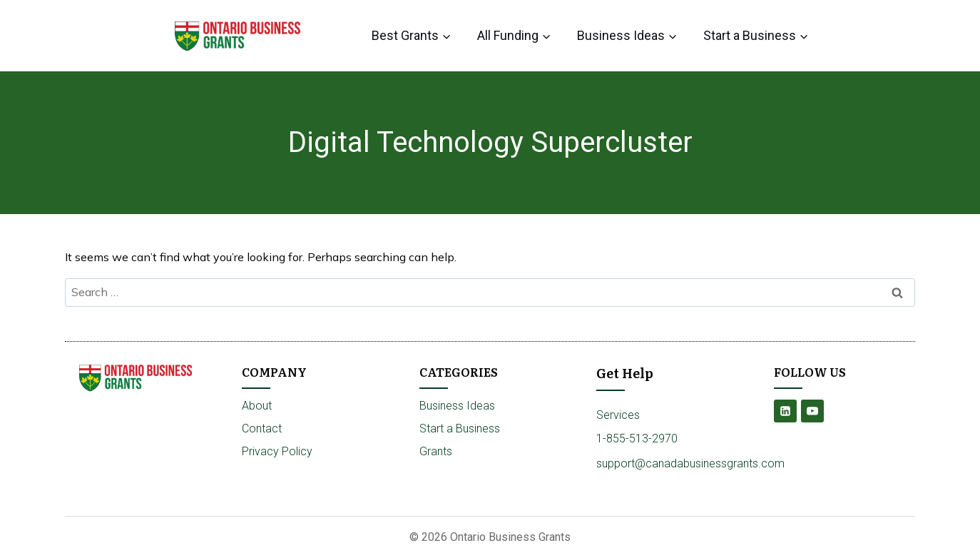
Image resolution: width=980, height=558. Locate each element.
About (257, 406)
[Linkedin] (785, 411)
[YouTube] (812, 411)
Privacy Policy (277, 451)
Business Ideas (457, 406)
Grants (436, 451)
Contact (262, 428)
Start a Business (460, 428)
